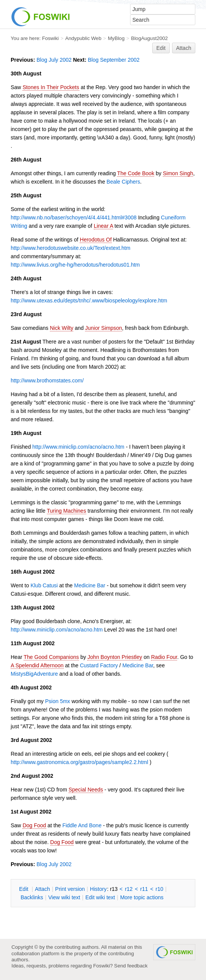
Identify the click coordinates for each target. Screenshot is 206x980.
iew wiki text (64, 897)
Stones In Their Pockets (51, 87)
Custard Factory (99, 665)
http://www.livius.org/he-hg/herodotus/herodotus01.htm (75, 265)
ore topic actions (142, 897)
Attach (184, 48)
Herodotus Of (96, 240)
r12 (129, 889)
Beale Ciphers (123, 182)
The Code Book (136, 173)
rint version (70, 889)
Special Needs (86, 790)
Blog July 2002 (54, 60)
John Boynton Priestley (115, 657)
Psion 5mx (57, 701)
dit (24, 889)
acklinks (32, 897)
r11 (144, 889)
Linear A (104, 226)
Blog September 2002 (113, 60)
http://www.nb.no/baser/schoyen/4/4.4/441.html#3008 (74, 217)
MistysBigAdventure (34, 674)
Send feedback (131, 966)
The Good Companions (51, 657)
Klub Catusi (44, 585)
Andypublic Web (83, 38)
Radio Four (164, 657)
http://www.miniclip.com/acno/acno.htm (78, 447)
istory (98, 889)
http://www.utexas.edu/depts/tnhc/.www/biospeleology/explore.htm (89, 301)
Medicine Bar (90, 585)
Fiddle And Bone (82, 825)
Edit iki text (100, 897)
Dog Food (34, 825)
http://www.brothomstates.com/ (47, 380)
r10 (159, 889)
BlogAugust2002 (149, 38)
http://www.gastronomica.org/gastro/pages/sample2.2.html (79, 762)
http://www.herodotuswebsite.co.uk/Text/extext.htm (71, 248)
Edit (161, 48)
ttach (42, 889)
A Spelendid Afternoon (37, 665)
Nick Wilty (62, 328)
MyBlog (116, 38)
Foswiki (50, 38)
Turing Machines (67, 511)
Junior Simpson (104, 328)
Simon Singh (178, 173)
